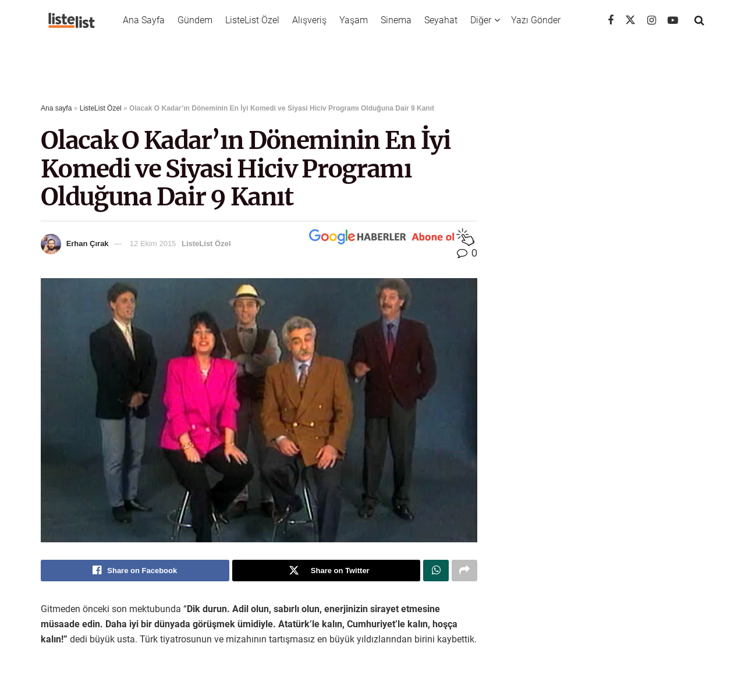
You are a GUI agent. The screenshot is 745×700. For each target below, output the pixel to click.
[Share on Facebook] (135, 571)
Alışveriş (309, 20)
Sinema (396, 20)
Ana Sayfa (144, 20)
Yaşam (354, 20)
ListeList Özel (252, 20)
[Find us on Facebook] (611, 21)
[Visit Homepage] (72, 20)
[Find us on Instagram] (652, 21)
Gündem (195, 20)
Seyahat (441, 20)
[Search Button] (699, 20)
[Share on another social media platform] (464, 571)
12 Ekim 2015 (153, 244)
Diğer (481, 20)
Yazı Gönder (536, 20)
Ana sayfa (56, 108)
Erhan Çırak (88, 244)
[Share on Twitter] (327, 571)
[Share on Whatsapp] (436, 571)
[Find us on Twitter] (630, 20)
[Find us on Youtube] (673, 21)
